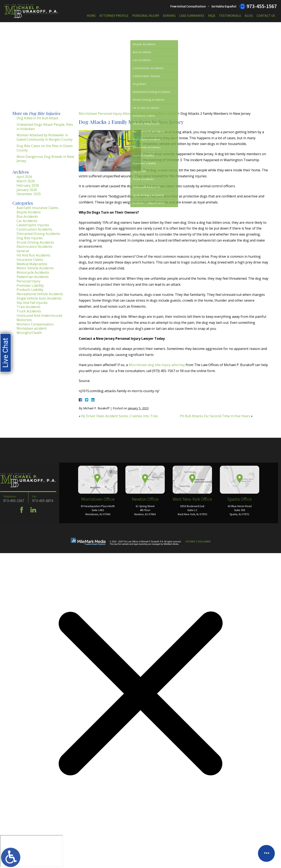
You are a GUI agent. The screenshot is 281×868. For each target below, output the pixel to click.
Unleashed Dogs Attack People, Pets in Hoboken (45, 127)
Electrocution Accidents (35, 247)
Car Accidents (27, 221)
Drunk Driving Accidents (35, 242)
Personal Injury (146, 16)
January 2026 (27, 190)
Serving (169, 16)
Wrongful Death (29, 333)
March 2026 (26, 181)
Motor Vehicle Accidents (35, 268)
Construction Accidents (34, 229)
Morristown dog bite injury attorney (157, 365)
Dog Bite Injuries (164, 114)
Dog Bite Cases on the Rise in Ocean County (45, 148)
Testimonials (230, 16)
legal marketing (140, 544)
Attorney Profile (114, 16)
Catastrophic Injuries (33, 225)
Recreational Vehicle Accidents (40, 294)
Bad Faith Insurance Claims (38, 208)
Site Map (190, 541)
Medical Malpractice (32, 264)
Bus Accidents (27, 216)
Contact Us (266, 16)
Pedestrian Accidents (33, 277)
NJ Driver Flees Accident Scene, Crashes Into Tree (119, 416)
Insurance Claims (30, 260)
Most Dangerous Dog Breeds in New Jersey (45, 159)
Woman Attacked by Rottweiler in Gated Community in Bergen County (45, 137)
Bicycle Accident (29, 212)
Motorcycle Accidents (33, 272)
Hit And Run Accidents (33, 255)
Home (91, 16)
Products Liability (30, 290)
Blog (249, 16)
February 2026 (28, 185)
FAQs (212, 16)
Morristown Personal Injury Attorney (108, 114)
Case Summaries (192, 16)
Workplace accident (32, 328)
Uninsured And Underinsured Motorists (39, 318)
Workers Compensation (35, 324)
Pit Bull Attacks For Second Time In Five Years (215, 416)
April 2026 (24, 177)
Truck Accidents (29, 311)
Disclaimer (204, 541)
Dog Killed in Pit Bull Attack (38, 118)
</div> (31, 851)
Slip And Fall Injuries (32, 303)
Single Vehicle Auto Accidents (39, 298)
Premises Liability (30, 285)
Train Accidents (28, 307)
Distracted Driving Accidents (38, 234)
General (23, 251)
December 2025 (29, 194)
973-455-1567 (262, 6)
